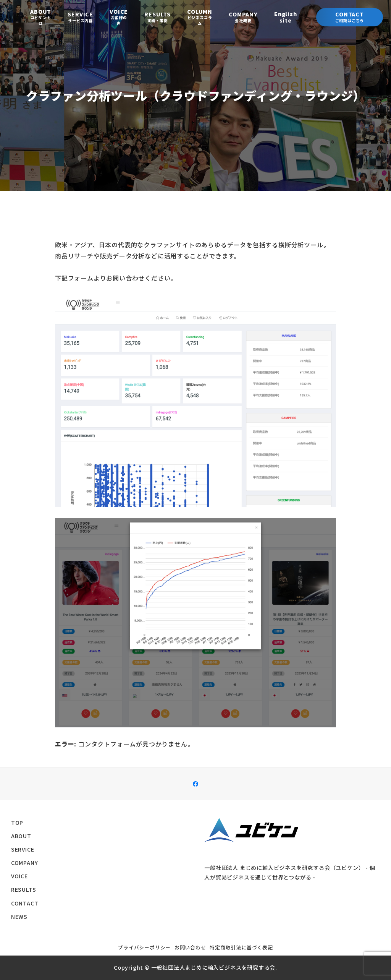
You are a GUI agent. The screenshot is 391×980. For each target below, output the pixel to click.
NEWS (19, 917)
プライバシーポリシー (144, 947)
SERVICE (23, 849)
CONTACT (25, 903)
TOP (17, 823)
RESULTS (24, 889)
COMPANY (25, 863)
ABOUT (21, 836)
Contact (350, 17)
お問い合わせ (190, 947)
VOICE (19, 876)
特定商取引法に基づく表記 (241, 947)
